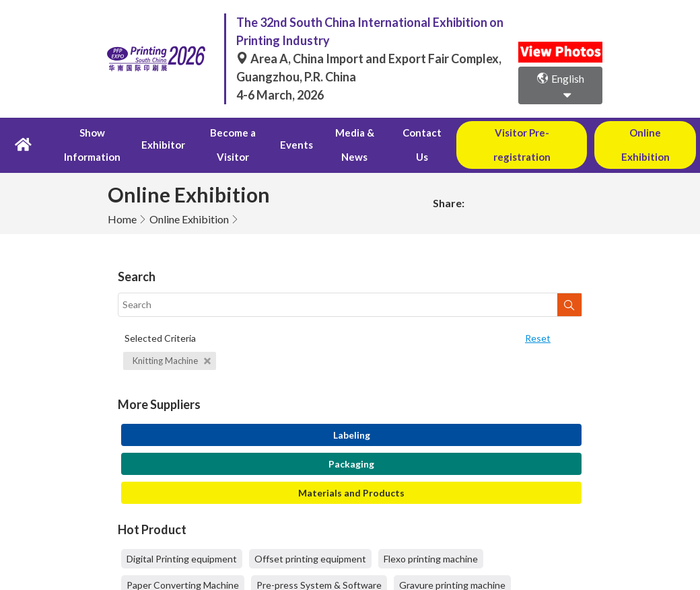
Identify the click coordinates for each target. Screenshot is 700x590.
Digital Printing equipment (182, 535)
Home (122, 195)
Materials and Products (351, 469)
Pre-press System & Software (319, 561)
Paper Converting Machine (183, 561)
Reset (538, 314)
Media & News (353, 133)
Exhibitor (163, 133)
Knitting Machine (172, 336)
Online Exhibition (189, 195)
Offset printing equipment (310, 535)
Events (296, 133)
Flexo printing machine (431, 535)
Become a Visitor (233, 133)
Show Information (93, 133)
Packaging (351, 440)
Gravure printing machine (452, 561)
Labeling (352, 411)
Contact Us (421, 133)
